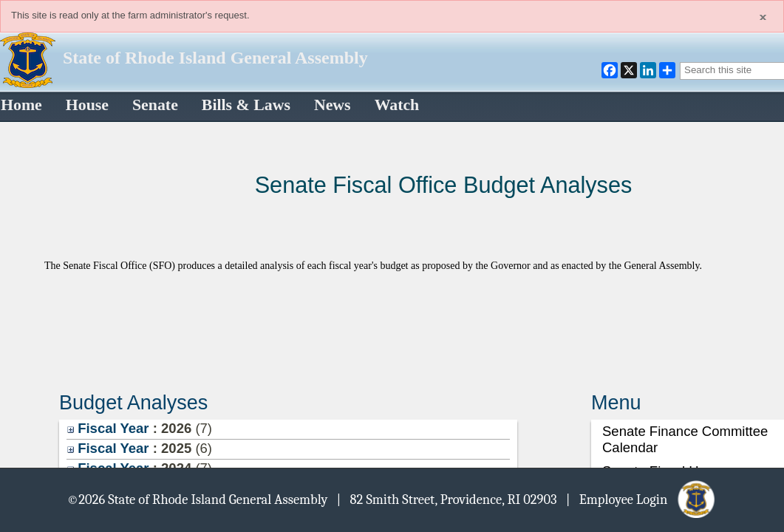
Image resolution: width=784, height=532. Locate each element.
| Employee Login (642, 499)
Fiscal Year (108, 428)
